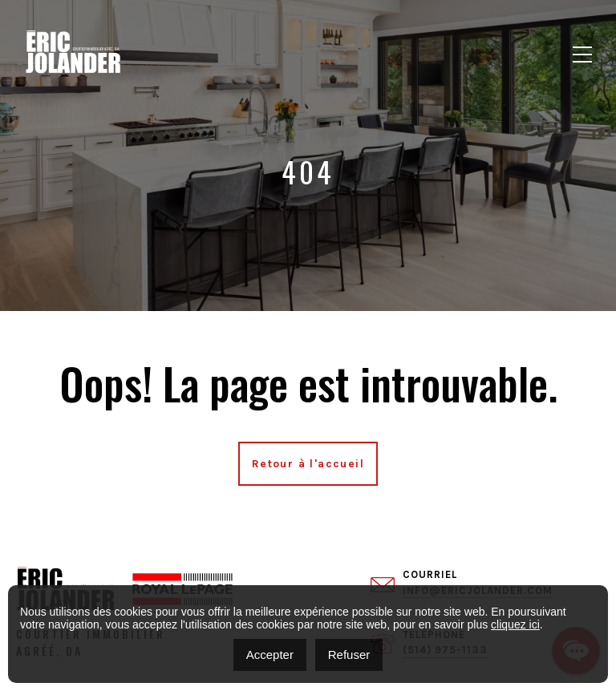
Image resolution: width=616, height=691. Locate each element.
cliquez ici (515, 624)
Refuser (349, 655)
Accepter (270, 655)
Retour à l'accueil (308, 464)
